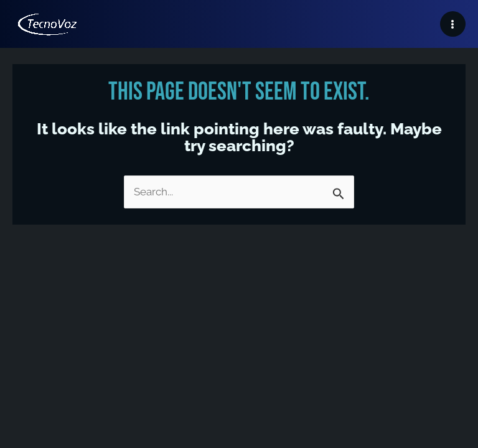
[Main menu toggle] (453, 24)
